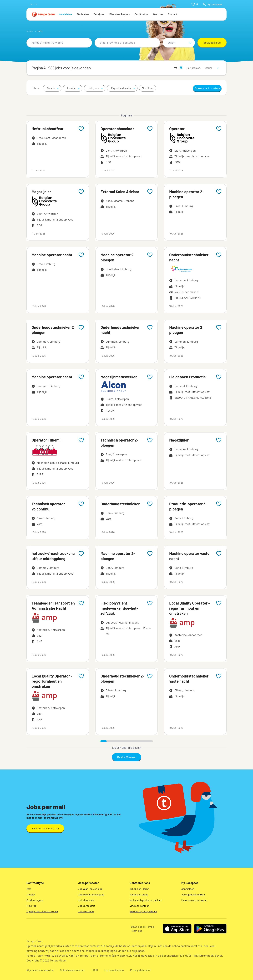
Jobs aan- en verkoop (90, 889)
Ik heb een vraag (139, 894)
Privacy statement (140, 970)
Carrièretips (141, 14)
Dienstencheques (120, 14)
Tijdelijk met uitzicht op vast (42, 911)
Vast (29, 889)
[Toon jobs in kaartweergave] (181, 68)
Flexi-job (31, 906)
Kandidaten (65, 14)
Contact (173, 14)
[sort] (211, 66)
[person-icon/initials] (213, 4)
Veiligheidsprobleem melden (146, 900)
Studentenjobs (35, 900)
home (30, 31)
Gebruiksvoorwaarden (73, 970)
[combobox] (59, 43)
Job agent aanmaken (193, 894)
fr (36, 4)
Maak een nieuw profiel (194, 900)
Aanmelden (188, 889)
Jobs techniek (86, 911)
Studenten (83, 14)
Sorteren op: (194, 68)
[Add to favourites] (81, 129)
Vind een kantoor (139, 906)
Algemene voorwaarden (40, 970)
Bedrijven (99, 14)
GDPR (95, 970)
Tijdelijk (31, 894)
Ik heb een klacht (139, 889)
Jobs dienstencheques (91, 894)
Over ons (158, 14)
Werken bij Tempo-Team (143, 911)
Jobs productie (87, 906)
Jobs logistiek (86, 900)
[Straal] (179, 43)
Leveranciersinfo (114, 970)
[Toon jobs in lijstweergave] (175, 68)
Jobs (40, 31)
